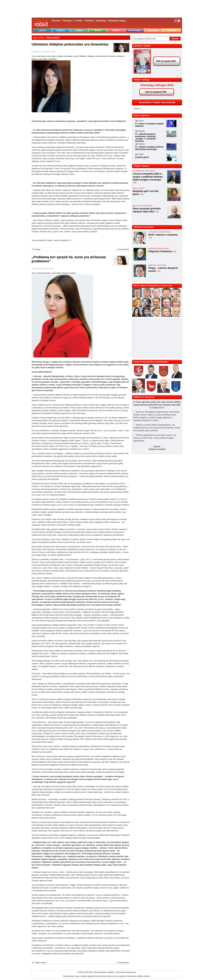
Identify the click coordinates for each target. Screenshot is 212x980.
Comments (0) (123, 963)
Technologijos (135, 30)
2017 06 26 (140, 131)
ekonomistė (51, 56)
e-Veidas (78, 21)
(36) (159, 271)
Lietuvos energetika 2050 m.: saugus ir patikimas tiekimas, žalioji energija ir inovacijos (148, 177)
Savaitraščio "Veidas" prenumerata (157, 102)
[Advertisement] (156, 338)
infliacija (60, 56)
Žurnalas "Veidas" (142, 46)
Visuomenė (153, 30)
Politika (79, 30)
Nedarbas (91, 56)
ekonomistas (41, 56)
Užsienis (61, 30)
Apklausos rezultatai (157, 449)
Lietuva (42, 30)
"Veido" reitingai (142, 80)
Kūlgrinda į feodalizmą (160, 251)
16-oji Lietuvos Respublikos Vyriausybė (153, 286)
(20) (174, 252)
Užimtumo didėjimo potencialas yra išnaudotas (70, 44)
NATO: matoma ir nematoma (163, 235)
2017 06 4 (139, 154)
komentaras (68, 56)
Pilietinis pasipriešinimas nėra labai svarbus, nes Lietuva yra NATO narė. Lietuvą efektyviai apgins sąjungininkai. (155, 438)
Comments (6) (123, 249)
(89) (135, 183)
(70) (150, 238)
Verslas (98, 30)
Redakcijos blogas (117, 21)
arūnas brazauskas (43, 273)
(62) (142, 194)
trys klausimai (101, 56)
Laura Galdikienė (80, 56)
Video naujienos (141, 115)
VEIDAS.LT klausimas (144, 397)
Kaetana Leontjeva (69, 273)
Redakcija (101, 21)
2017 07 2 (139, 121)
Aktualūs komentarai (144, 227)
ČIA (70, 240)
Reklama (89, 21)
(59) (157, 212)
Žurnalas (56, 21)
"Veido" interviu (41, 963)
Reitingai (67, 21)
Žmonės (172, 30)
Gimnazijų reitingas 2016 (157, 85)
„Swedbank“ (53, 59)
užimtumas (112, 56)
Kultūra (116, 30)
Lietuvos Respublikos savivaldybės (151, 362)
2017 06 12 (140, 144)
